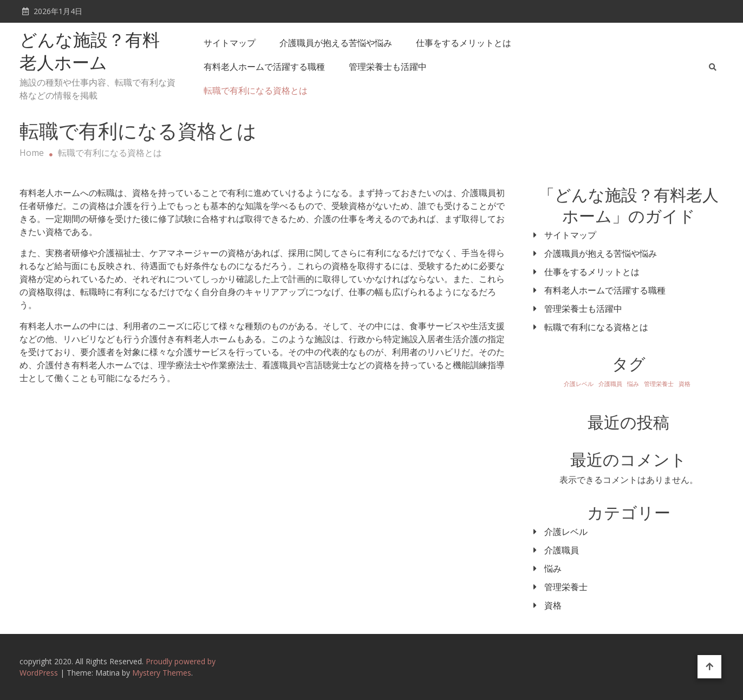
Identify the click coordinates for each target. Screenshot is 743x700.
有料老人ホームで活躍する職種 (264, 67)
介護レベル (566, 532)
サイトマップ (230, 43)
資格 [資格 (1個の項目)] (685, 384)
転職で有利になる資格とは (256, 90)
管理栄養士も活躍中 (388, 67)
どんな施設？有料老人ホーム (90, 53)
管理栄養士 (566, 587)
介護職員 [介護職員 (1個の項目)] (610, 384)
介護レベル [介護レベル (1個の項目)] (579, 384)
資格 (553, 605)
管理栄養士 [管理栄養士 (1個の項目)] (659, 384)
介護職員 (562, 550)
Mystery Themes (162, 673)
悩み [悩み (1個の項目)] (633, 384)
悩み (553, 568)
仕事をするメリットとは (464, 43)
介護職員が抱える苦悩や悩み (336, 43)
